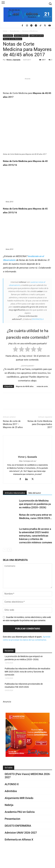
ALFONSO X (12, 799)
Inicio (5, 31)
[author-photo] (28, 468)
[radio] (15, 365)
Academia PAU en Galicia (20, 827)
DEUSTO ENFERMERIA (18, 841)
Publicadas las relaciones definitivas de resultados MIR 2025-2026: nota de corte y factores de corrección (27, 687)
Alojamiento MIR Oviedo (19, 813)
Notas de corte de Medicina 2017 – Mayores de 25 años (13, 439)
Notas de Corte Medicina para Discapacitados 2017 (40, 439)
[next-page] (9, 565)
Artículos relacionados (15, 508)
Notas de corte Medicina (13, 39)
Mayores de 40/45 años (25, 401)
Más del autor (35, 508)
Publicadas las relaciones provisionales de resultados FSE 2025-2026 (24, 701)
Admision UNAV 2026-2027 (21, 848)
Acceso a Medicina (30, 31)
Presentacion (12, 834)
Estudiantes (15, 31)
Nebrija (9, 820)
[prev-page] (5, 565)
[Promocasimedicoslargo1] (27, 116)
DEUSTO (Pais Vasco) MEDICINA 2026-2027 (28, 791)
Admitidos (11, 806)
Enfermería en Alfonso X (19, 855)
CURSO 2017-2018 (37, 36)
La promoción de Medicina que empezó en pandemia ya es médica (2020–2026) (35, 519)
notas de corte (42, 401)
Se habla (9, 783)
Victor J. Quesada (13, 60)
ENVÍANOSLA (38, 334)
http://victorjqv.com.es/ (28, 476)
